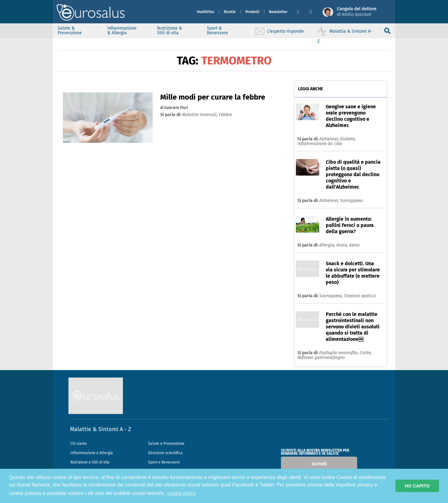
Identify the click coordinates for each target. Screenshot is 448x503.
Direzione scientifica (165, 453)
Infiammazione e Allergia (92, 453)
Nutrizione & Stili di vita (170, 31)
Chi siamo (79, 444)
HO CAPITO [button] (417, 486)
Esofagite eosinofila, (339, 353)
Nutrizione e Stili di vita (90, 462)
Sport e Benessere (164, 462)
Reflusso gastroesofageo (321, 357)
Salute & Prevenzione (70, 31)
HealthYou (206, 12)
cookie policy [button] (182, 493)
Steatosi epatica (360, 296)
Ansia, (343, 245)
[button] (301, 12)
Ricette (230, 12)
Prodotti (252, 12)
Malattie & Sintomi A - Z (100, 429)
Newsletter (278, 12)
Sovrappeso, (332, 296)
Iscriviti (319, 464)
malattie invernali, (200, 115)
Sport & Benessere (217, 31)
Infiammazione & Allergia (122, 31)
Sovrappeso (351, 201)
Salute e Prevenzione (166, 444)
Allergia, (328, 245)
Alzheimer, (330, 139)
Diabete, (348, 139)
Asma (354, 245)
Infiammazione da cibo (320, 144)
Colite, (366, 353)
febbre (225, 115)
